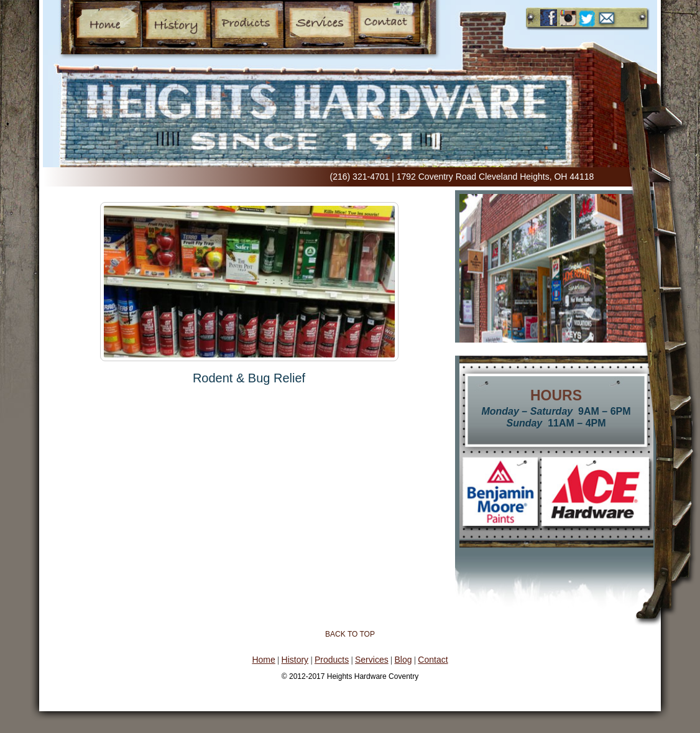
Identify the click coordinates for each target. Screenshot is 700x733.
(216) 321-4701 (360, 177)
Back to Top (350, 634)
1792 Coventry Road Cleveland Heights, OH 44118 (495, 177)
